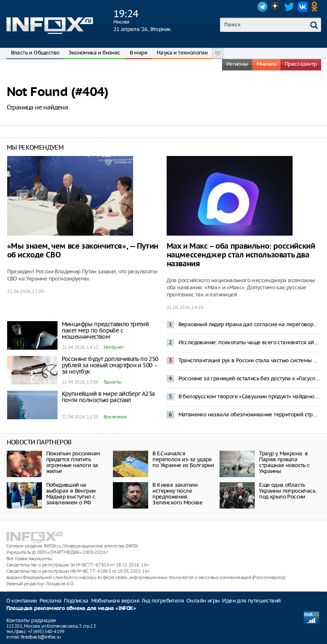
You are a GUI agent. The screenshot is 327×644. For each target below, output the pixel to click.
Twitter (289, 7)
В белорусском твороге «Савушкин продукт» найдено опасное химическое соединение (249, 396)
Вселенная (115, 417)
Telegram (262, 7)
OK (316, 7)
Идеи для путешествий (251, 601)
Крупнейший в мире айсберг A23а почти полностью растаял (108, 397)
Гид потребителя (163, 601)
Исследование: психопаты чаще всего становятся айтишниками (249, 342)
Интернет (114, 347)
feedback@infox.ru (41, 637)
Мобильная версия (115, 601)
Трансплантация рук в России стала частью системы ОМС (249, 360)
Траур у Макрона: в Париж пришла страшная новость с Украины (284, 462)
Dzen (276, 7)
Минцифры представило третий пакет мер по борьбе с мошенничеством (105, 330)
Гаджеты (112, 382)
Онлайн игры (203, 601)
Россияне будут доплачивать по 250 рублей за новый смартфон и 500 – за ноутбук (110, 365)
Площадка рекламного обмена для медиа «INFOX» (71, 609)
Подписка (76, 601)
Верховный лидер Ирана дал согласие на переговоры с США (249, 324)
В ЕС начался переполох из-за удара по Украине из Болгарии (183, 459)
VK (303, 7)
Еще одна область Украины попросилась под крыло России (287, 491)
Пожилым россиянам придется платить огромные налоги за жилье (73, 462)
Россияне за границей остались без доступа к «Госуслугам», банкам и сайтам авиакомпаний (249, 378)
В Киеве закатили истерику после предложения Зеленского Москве (177, 494)
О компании (22, 601)
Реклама (51, 601)
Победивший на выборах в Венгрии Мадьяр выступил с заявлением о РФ (71, 494)
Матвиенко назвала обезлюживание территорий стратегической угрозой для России (249, 414)
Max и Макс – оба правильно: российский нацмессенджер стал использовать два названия (241, 255)
